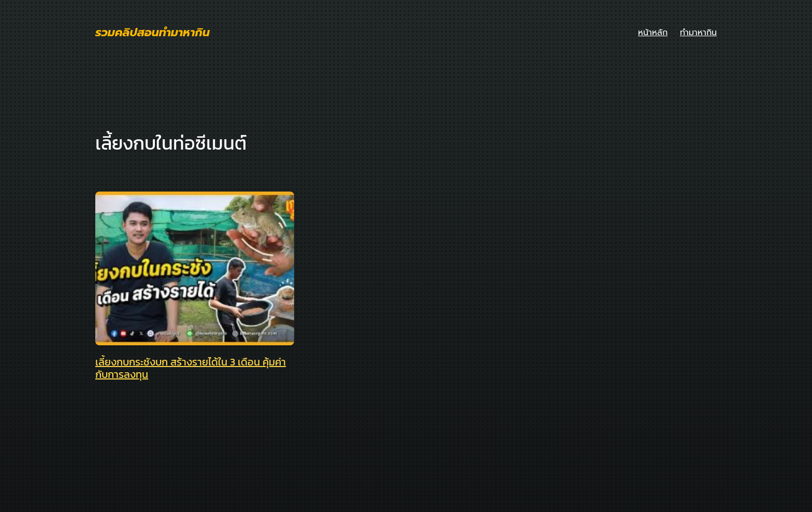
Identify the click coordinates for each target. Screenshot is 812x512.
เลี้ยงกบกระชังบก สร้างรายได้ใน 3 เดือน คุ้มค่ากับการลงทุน (191, 368)
